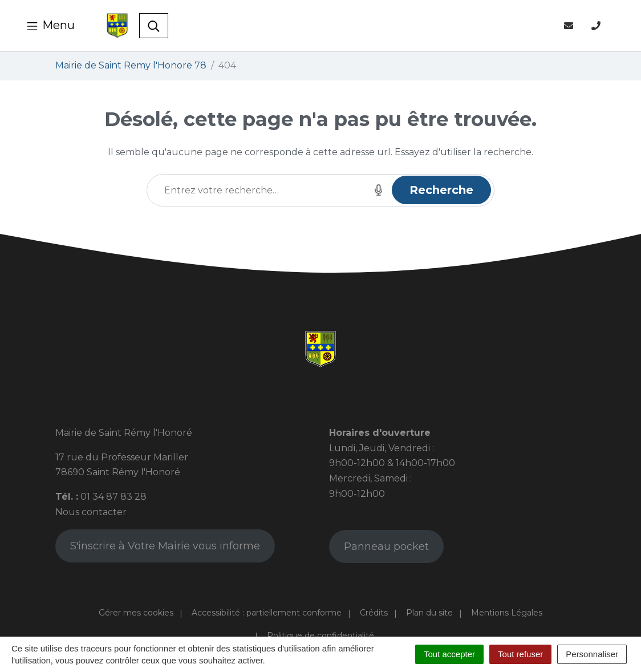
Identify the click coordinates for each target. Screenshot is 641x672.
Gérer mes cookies (136, 613)
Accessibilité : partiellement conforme (267, 613)
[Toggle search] (154, 26)
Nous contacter (91, 512)
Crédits (374, 613)
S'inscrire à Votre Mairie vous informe (165, 546)
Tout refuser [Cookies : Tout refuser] (520, 654)
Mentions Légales (507, 613)
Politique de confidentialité (320, 635)
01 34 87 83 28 (113, 497)
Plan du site (429, 613)
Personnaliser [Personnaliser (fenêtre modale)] (592, 654)
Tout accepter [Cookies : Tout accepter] (449, 654)
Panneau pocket (386, 546)
